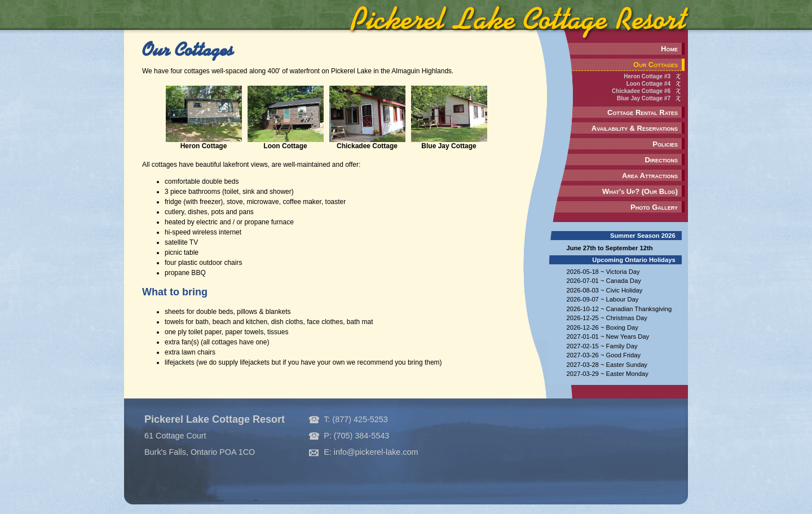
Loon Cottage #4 (648, 84)
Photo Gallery (654, 207)
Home (669, 49)
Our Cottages (656, 65)
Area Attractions (650, 176)
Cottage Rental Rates (643, 112)
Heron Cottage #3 (647, 76)
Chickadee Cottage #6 (641, 91)
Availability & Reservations (635, 128)
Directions (661, 160)
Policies (665, 144)
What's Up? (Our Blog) (640, 191)
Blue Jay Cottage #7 (644, 98)
